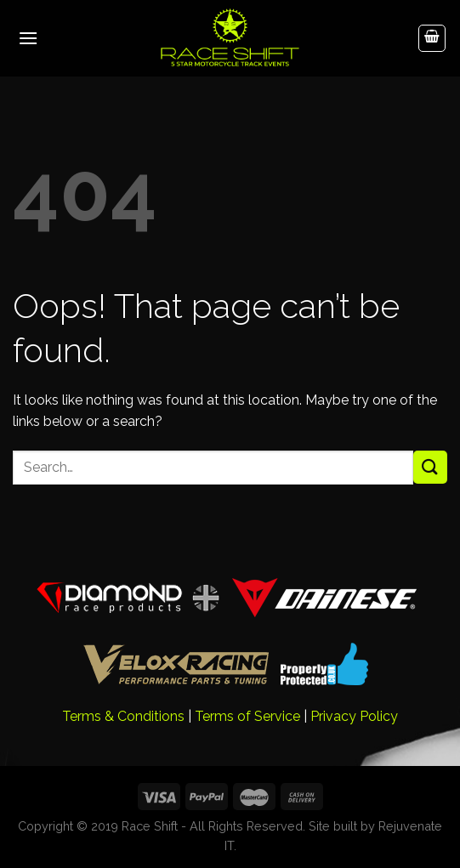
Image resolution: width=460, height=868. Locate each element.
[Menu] (28, 38)
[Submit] (430, 467)
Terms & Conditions (123, 716)
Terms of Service (247, 716)
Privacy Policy (354, 716)
